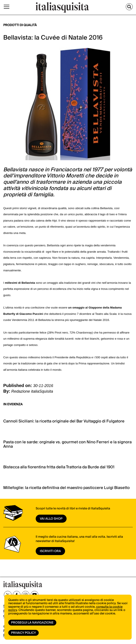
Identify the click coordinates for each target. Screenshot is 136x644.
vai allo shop (51, 519)
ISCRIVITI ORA (50, 551)
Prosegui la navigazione (32, 623)
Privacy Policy (24, 633)
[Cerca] (129, 7)
